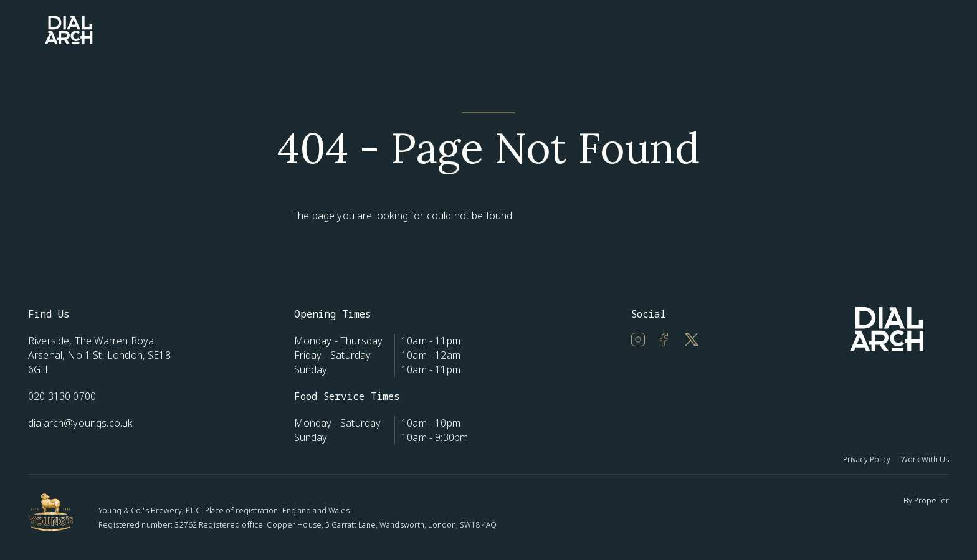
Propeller (932, 501)
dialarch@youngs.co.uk (80, 423)
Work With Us (925, 459)
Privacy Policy (867, 459)
